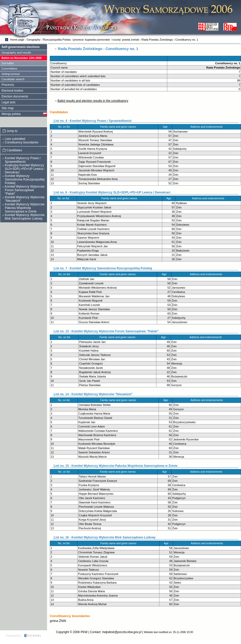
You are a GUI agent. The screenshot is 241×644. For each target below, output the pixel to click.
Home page (17, 40)
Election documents (15, 96)
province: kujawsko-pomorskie (92, 40)
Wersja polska (11, 114)
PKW (84, 632)
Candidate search (13, 79)
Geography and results (16, 53)
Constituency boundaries (22, 142)
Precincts (8, 85)
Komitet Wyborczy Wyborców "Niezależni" (25, 199)
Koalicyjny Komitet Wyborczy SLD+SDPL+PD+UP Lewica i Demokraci (25, 169)
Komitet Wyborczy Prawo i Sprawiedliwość (23, 160)
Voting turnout (11, 74)
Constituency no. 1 (187, 40)
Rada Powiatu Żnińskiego (157, 40)
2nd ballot (8, 63)
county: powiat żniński (126, 40)
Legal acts (9, 102)
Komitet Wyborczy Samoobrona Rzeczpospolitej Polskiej (25, 179)
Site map (7, 108)
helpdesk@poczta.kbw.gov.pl (122, 632)
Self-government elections (21, 47)
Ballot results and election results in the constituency (93, 101)
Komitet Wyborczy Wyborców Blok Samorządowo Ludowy (25, 217)
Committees (9, 69)
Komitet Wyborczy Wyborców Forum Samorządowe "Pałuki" (25, 190)
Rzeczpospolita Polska (57, 40)
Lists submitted (15, 139)
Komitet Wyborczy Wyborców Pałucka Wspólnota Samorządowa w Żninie (25, 208)
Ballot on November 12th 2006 (22, 58)
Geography (34, 40)
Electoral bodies (12, 91)
